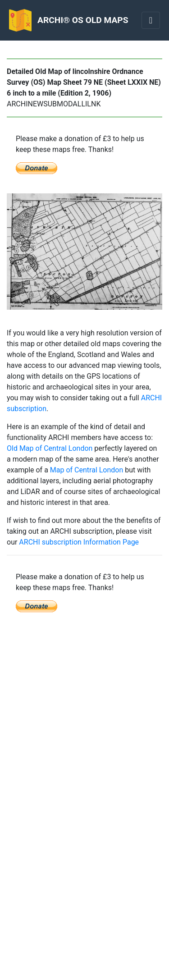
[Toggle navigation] (151, 20)
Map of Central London (87, 470)
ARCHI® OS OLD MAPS (83, 20)
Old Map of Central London (50, 448)
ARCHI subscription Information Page (79, 542)
